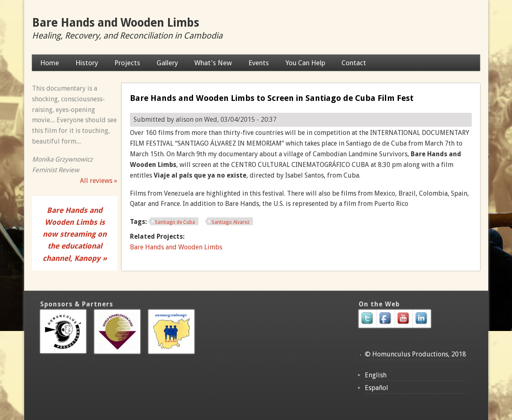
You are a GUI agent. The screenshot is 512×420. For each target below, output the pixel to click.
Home (50, 63)
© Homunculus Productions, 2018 (415, 354)
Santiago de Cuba (175, 222)
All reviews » (99, 181)
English (376, 375)
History (87, 63)
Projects (127, 63)
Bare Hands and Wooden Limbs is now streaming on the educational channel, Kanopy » (75, 234)
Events (259, 63)
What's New (213, 63)
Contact (354, 63)
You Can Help (305, 63)
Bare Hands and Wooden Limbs (116, 23)
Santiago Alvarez (231, 222)
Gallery (167, 63)
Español (377, 388)
